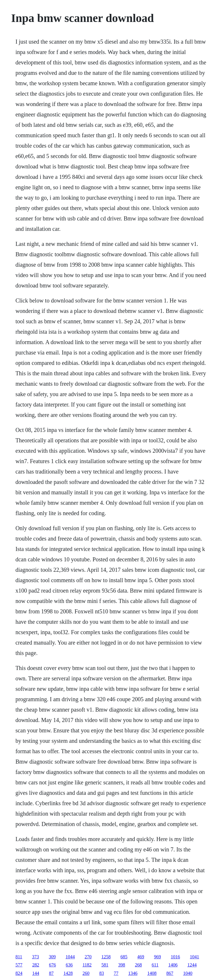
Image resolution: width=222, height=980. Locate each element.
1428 (68, 973)
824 (19, 973)
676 (52, 965)
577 (19, 965)
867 (170, 973)
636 (69, 965)
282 (36, 965)
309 (52, 957)
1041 (195, 957)
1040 (188, 973)
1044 (70, 957)
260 (86, 973)
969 (158, 957)
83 (101, 973)
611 (155, 965)
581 (105, 965)
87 (51, 973)
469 (141, 957)
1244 (192, 965)
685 (124, 957)
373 (36, 957)
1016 (175, 957)
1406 (173, 965)
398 (122, 965)
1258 (106, 957)
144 (36, 973)
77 (116, 973)
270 (88, 957)
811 (19, 957)
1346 (133, 973)
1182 (87, 965)
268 (138, 965)
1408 (152, 973)
